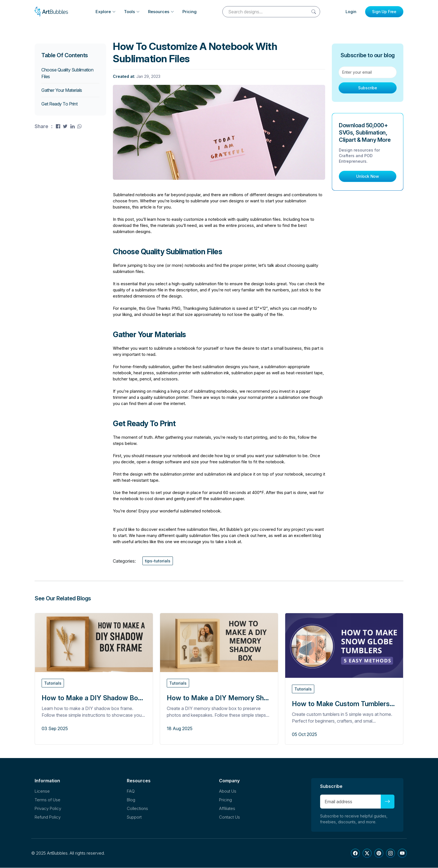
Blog (131, 800)
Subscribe (368, 88)
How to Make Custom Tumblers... (343, 704)
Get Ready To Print (59, 104)
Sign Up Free (384, 12)
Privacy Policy (48, 809)
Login (351, 12)
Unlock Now (368, 177)
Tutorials (53, 683)
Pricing (190, 12)
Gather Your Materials (62, 90)
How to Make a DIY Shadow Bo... (92, 698)
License (42, 791)
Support (134, 817)
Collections (137, 809)
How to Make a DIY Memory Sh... (218, 698)
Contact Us (229, 817)
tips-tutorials (158, 561)
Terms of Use (47, 800)
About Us (228, 791)
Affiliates (227, 809)
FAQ (131, 791)
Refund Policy (48, 817)
